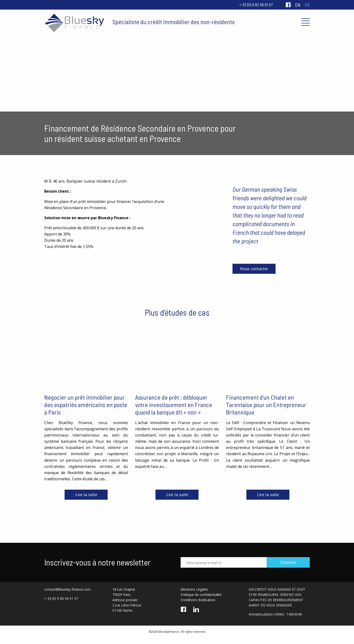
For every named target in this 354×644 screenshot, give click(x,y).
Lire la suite (86, 495)
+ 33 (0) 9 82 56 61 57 (256, 5)
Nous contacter (254, 269)
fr (307, 5)
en (298, 5)
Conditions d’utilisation (198, 600)
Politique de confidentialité (201, 595)
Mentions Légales (194, 589)
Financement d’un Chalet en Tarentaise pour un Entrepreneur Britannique (266, 405)
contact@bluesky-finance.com (67, 589)
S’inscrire (288, 562)
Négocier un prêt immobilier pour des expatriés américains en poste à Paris (86, 405)
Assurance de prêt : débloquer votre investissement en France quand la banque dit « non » (174, 405)
